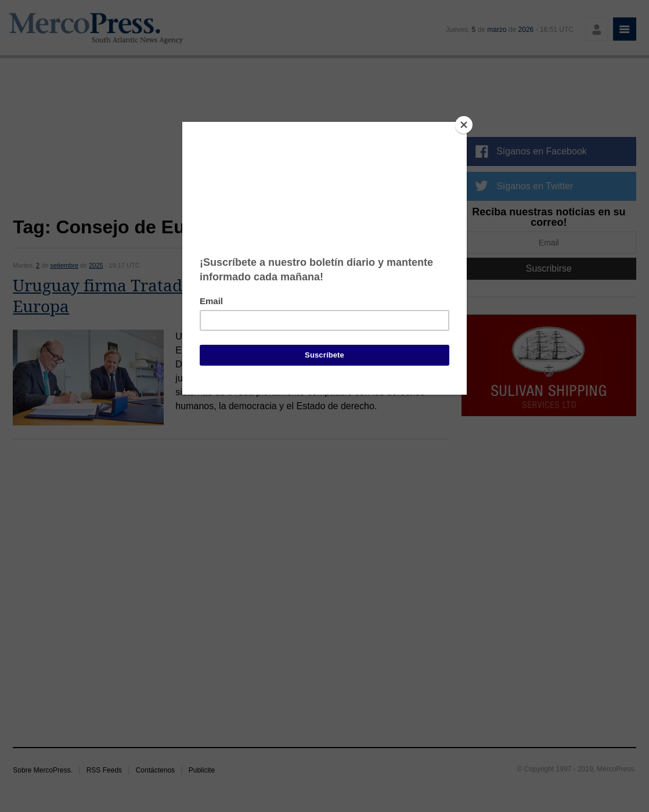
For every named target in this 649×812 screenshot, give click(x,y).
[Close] (464, 125)
